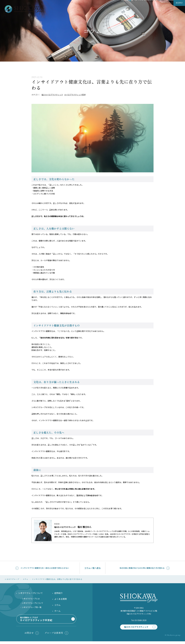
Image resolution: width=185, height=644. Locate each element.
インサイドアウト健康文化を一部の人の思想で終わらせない (45, 568)
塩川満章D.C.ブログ (46, 621)
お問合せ (29, 635)
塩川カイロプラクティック (52, 95)
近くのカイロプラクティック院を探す (150, 6)
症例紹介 (58, 594)
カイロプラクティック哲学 (75, 95)
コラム (57, 606)
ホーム (57, 612)
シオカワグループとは (31, 600)
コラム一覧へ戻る (92, 568)
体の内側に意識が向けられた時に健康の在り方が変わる (142, 568)
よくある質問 (61, 600)
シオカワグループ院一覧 (32, 608)
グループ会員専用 (54, 635)
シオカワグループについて (32, 604)
